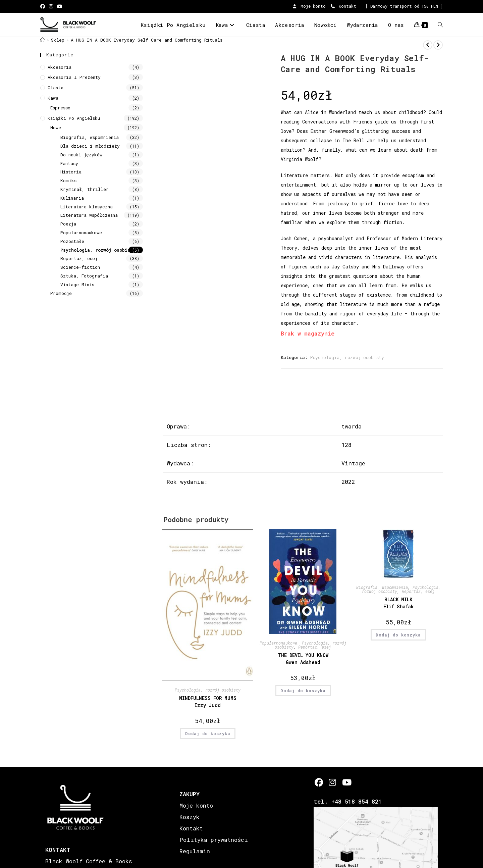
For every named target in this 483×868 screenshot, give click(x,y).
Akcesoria (60, 67)
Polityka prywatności (214, 840)
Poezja (68, 224)
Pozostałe (72, 241)
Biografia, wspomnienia (382, 587)
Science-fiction (80, 267)
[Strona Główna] (42, 40)
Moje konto (309, 6)
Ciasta (56, 88)
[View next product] (438, 45)
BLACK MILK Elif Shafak (398, 603)
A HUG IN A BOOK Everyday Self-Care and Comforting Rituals (147, 40)
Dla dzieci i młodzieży (90, 146)
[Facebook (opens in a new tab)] (44, 6)
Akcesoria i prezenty (74, 77)
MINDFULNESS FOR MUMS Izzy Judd (208, 702)
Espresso (60, 108)
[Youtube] (346, 782)
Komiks (68, 181)
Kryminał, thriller (85, 189)
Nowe (56, 127)
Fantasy (69, 163)
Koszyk (190, 817)
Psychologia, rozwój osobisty (347, 357)
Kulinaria (72, 198)
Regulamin (195, 851)
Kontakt (343, 6)
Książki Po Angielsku (74, 118)
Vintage (353, 463)
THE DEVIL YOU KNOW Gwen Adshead (303, 659)
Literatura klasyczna (87, 207)
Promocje (61, 293)
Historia (71, 172)
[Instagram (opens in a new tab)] (51, 6)
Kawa (53, 98)
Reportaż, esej (315, 647)
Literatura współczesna (89, 215)
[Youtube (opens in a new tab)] (60, 6)
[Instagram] (333, 782)
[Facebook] (319, 782)
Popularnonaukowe (278, 643)
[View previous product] (428, 45)
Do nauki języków (81, 155)
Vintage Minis (77, 285)
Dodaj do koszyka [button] (208, 733)
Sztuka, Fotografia (84, 276)
